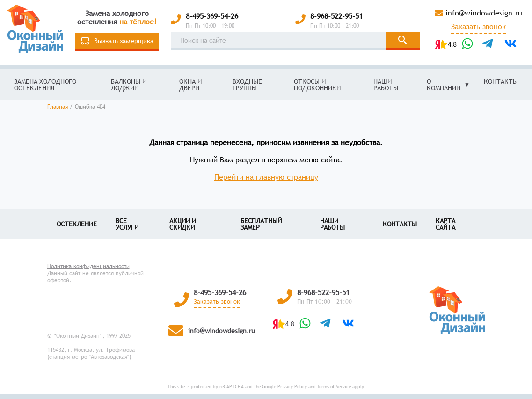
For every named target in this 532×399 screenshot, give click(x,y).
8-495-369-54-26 (212, 16)
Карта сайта (445, 224)
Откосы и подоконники (317, 85)
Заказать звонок (478, 27)
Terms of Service (334, 387)
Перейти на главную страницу (266, 177)
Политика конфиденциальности (88, 266)
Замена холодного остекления (45, 85)
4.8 (452, 44)
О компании (444, 85)
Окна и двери (190, 85)
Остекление (77, 224)
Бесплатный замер (261, 224)
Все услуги (127, 224)
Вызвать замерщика (117, 41)
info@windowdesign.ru (484, 13)
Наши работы (386, 85)
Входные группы (247, 85)
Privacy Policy (292, 387)
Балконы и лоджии (129, 85)
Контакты (501, 81)
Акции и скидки (183, 224)
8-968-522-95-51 (336, 16)
